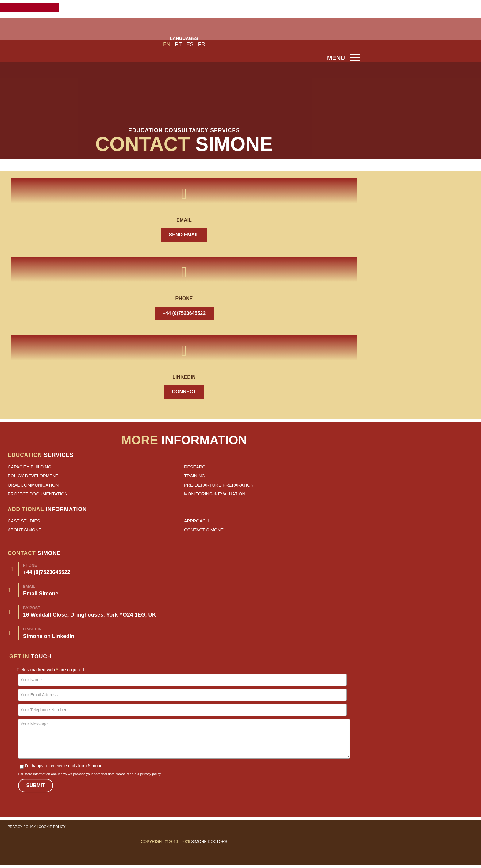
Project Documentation (38, 494)
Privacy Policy (22, 827)
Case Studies (24, 521)
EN (167, 44)
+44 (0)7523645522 (184, 313)
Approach (196, 521)
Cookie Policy (52, 827)
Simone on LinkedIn (49, 636)
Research (196, 467)
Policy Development (33, 476)
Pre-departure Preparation (219, 485)
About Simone (25, 530)
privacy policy (150, 774)
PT (179, 44)
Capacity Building (30, 467)
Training (195, 476)
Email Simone (41, 594)
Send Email (184, 235)
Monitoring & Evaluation (215, 494)
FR (202, 44)
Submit (35, 785)
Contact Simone (204, 530)
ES (190, 44)
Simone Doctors (209, 841)
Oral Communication (33, 485)
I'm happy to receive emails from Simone (61, 766)
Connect (184, 392)
